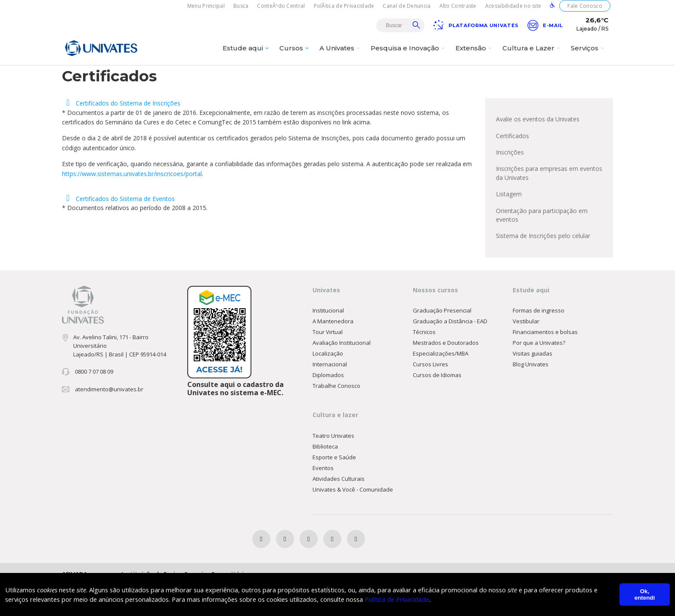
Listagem (509, 221)
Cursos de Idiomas (437, 405)
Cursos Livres (430, 394)
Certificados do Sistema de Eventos (118, 224)
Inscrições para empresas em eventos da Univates (549, 199)
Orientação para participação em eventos (542, 243)
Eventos (323, 498)
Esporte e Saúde (334, 488)
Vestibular (526, 351)
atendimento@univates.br (109, 420)
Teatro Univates (333, 466)
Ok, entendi (645, 594)
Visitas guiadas (533, 384)
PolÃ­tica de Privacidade (344, 6)
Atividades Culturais (339, 509)
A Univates (341, 54)
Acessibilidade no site (513, 6)
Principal (556, 76)
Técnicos (424, 362)
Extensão (475, 54)
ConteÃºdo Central (281, 6)
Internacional (330, 394)
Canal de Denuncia (407, 6)
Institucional (328, 341)
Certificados (512, 160)
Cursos (295, 54)
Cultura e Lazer (532, 54)
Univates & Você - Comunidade (353, 520)
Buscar (416, 25)
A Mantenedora (333, 351)
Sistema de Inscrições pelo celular (543, 265)
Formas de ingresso (539, 341)
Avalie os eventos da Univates (538, 143)
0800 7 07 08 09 (94, 402)
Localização (328, 384)
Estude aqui (247, 54)
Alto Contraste (458, 6)
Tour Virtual (328, 362)
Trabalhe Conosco (336, 416)
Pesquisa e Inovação (409, 54)
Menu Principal (206, 6)
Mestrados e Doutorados (446, 373)
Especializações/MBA (441, 384)
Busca (241, 6)
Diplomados (328, 405)
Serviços (588, 54)
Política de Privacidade (411, 599)
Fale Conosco (585, 6)
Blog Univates (531, 394)
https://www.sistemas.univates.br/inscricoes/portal (132, 197)
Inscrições (510, 177)
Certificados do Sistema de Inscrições (121, 127)
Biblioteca (325, 477)
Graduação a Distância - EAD (450, 351)
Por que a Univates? (539, 373)
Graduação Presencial (442, 341)
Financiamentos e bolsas (545, 362)
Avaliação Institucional (342, 373)
